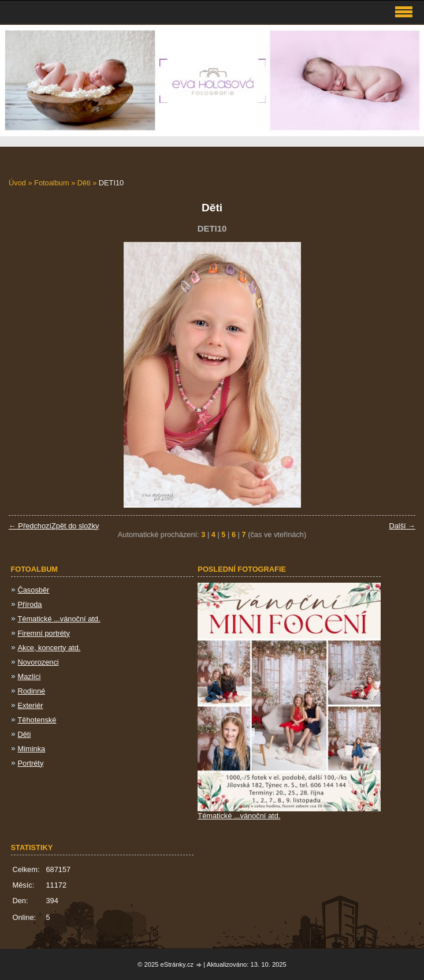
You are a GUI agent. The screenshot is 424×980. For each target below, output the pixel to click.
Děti (84, 183)
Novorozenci (38, 662)
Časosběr (34, 590)
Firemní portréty (44, 633)
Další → (402, 526)
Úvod (17, 183)
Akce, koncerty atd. (49, 648)
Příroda (30, 604)
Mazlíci (29, 677)
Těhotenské (37, 720)
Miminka (32, 749)
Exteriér (31, 705)
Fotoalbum (51, 183)
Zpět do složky (75, 526)
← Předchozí (30, 526)
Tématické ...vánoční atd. (59, 619)
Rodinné (32, 691)
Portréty (31, 763)
